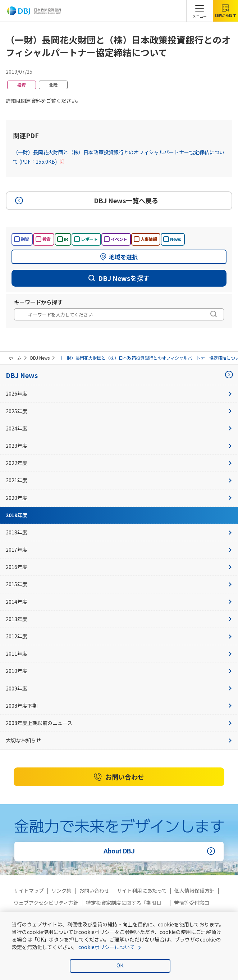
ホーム (15, 358)
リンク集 (61, 890)
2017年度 (119, 550)
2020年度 (119, 498)
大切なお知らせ (119, 740)
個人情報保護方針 (194, 890)
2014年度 (119, 602)
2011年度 (119, 653)
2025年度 (119, 411)
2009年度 (119, 688)
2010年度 (119, 671)
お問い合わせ (119, 777)
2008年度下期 (119, 706)
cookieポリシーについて (107, 947)
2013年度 (119, 619)
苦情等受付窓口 (192, 903)
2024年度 (119, 428)
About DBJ (161, 851)
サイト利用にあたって (142, 890)
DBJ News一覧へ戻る (86, 201)
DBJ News (40, 358)
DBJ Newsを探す (119, 278)
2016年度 (119, 567)
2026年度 (119, 393)
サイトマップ (29, 890)
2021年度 (119, 480)
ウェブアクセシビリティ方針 (46, 903)
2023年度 (119, 446)
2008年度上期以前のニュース (119, 723)
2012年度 (119, 636)
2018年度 (119, 532)
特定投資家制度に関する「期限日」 (126, 903)
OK (120, 965)
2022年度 (119, 463)
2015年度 (119, 584)
